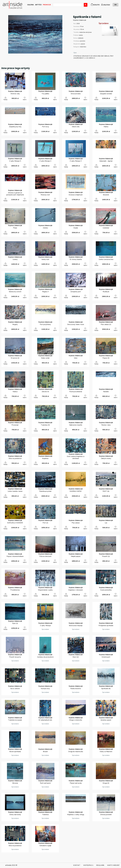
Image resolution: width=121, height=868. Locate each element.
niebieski (81, 38)
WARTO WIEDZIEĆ (113, 865)
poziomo (83, 41)
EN (115, 5)
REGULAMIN (100, 865)
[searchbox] (54, 5)
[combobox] (68, 5)
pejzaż (83, 44)
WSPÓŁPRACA (88, 865)
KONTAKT (77, 865)
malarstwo (83, 47)
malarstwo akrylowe (86, 32)
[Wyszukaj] (86, 5)
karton (81, 35)
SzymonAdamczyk (80, 20)
